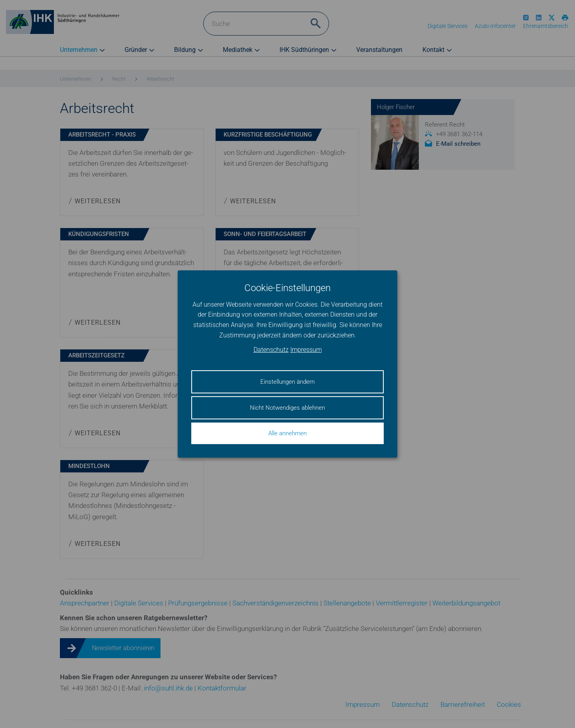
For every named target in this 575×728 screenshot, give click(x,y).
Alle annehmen (287, 433)
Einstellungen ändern (287, 382)
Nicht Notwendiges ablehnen (287, 408)
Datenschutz (271, 350)
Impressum (306, 350)
